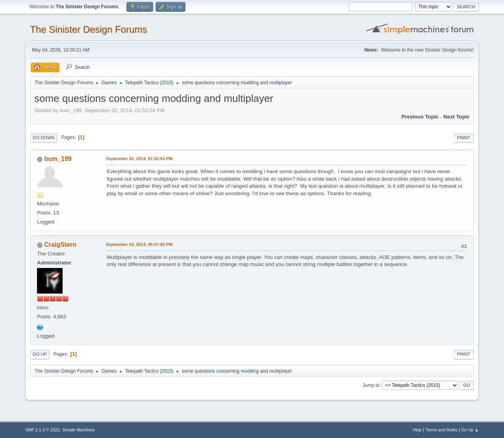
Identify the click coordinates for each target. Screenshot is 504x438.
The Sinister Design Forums (88, 29)
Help (417, 430)
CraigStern (60, 245)
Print (463, 138)
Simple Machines (78, 430)
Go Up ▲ (470, 430)
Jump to (371, 385)
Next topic (457, 117)
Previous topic (420, 117)
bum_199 (58, 159)
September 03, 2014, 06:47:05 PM (139, 244)
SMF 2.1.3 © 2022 (43, 430)
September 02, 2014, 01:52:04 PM (139, 159)
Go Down (44, 138)
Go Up (40, 354)
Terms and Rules (442, 430)
